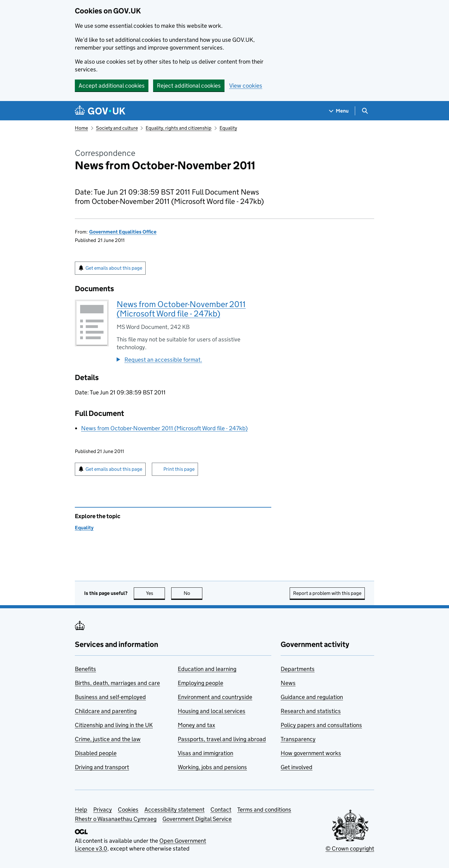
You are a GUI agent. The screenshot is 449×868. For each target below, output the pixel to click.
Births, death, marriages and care (117, 683)
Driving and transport (102, 767)
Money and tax (196, 725)
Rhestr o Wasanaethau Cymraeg (116, 819)
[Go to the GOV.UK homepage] (100, 111)
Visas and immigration (205, 753)
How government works (311, 753)
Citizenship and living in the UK (114, 725)
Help (81, 810)
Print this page (179, 469)
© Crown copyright (350, 849)
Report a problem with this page (327, 593)
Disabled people (96, 753)
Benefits (85, 669)
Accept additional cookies (112, 86)
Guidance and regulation (312, 697)
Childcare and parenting (106, 711)
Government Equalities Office (123, 232)
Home (81, 128)
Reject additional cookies (189, 86)
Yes (156, 593)
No (193, 593)
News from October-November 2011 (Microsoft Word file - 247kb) (181, 309)
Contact (221, 810)
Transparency (298, 739)
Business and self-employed (110, 697)
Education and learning (207, 669)
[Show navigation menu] (339, 111)
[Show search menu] (365, 111)
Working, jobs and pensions (212, 767)
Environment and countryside (215, 697)
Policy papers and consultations (321, 725)
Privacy (103, 810)
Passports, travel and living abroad (222, 739)
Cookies (128, 810)
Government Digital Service (197, 819)
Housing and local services (212, 711)
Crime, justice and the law (108, 739)
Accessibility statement (174, 810)
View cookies (246, 86)
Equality (228, 128)
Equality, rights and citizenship (179, 128)
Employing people (200, 683)
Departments (298, 669)
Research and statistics (311, 711)
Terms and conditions (264, 810)
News (288, 683)
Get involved (297, 767)
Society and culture (117, 128)
